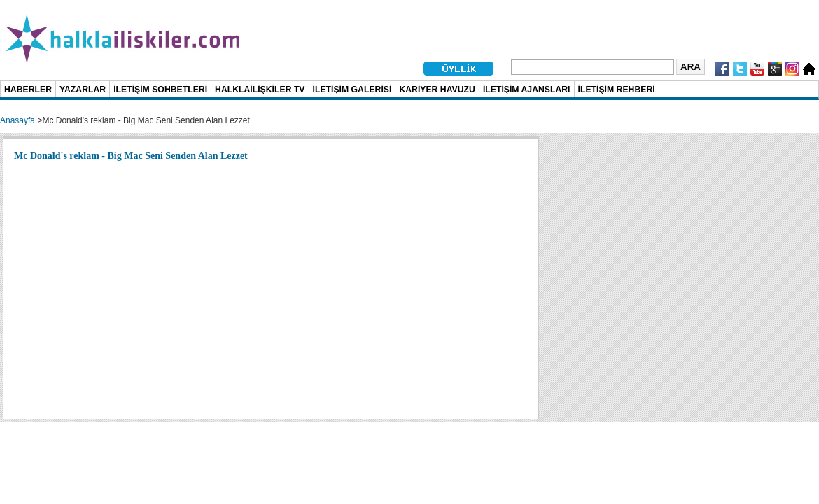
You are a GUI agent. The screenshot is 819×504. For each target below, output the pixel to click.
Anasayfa (17, 120)
